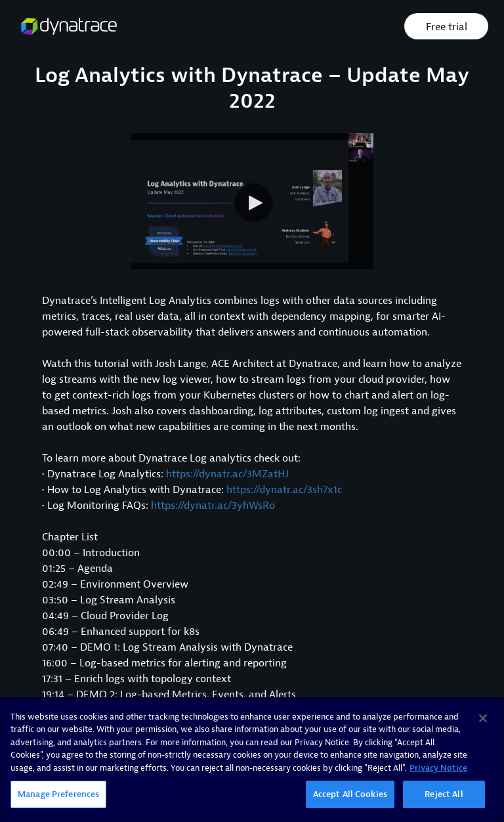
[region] (252, 760)
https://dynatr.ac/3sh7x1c (284, 490)
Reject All (444, 794)
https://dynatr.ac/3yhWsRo (213, 506)
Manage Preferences (58, 794)
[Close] (483, 718)
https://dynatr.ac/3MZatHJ (227, 474)
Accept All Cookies (350, 794)
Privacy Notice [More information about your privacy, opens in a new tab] (438, 768)
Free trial (447, 27)
